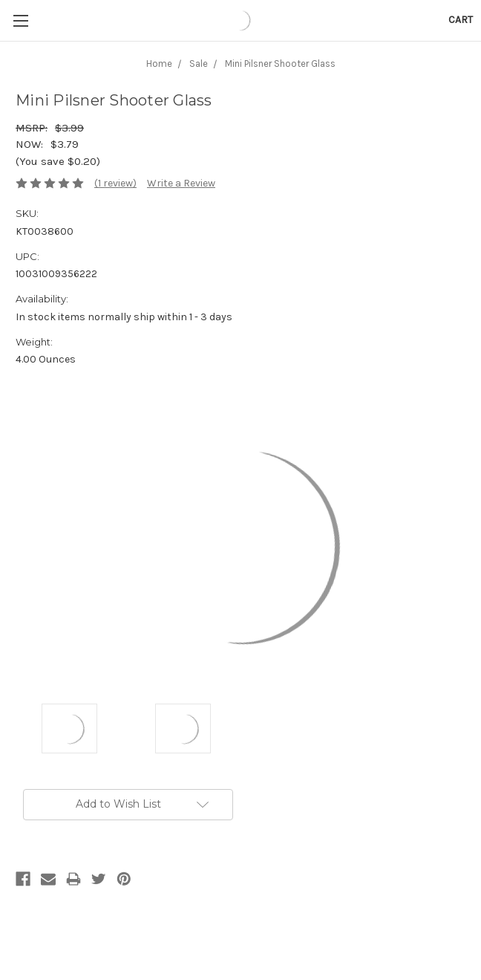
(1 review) (115, 183)
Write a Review (181, 183)
